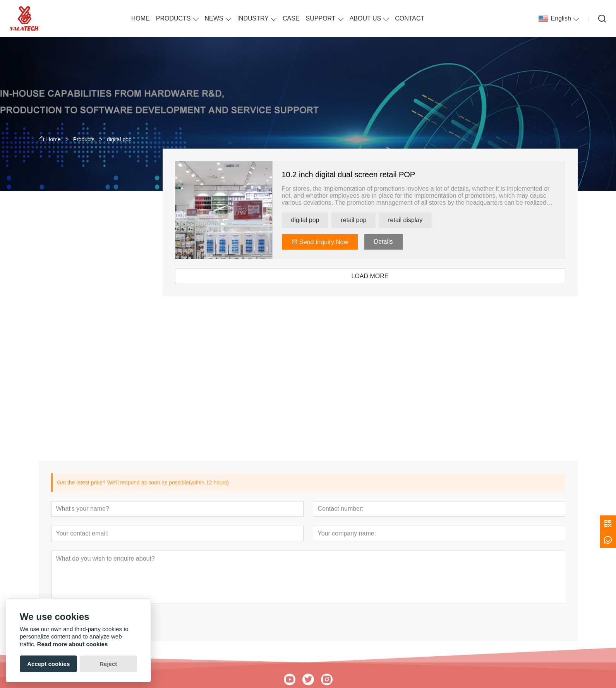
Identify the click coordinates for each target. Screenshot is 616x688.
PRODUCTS (173, 18)
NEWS (214, 18)
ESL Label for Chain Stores (79, 182)
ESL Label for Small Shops (78, 197)
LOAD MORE (391, 276)
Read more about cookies (73, 644)
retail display (427, 220)
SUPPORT (321, 18)
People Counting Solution (76, 254)
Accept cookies (48, 664)
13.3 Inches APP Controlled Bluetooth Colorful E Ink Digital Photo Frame (83, 410)
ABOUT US (365, 18)
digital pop (327, 220)
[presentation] (49, 362)
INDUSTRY (253, 18)
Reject (108, 664)
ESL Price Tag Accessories (78, 225)
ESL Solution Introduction (76, 240)
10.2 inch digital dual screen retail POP (370, 175)
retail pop (375, 220)
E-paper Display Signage (76, 211)
